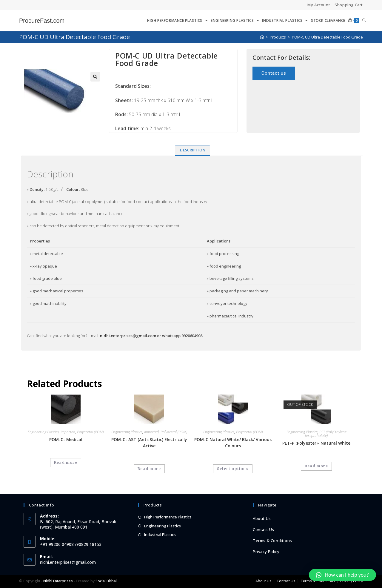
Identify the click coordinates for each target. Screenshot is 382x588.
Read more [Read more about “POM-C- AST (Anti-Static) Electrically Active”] (149, 469)
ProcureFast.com (42, 21)
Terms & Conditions (272, 541)
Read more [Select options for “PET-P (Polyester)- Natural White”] (316, 466)
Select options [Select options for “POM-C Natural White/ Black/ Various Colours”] (233, 469)
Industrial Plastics (160, 535)
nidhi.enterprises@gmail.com (128, 336)
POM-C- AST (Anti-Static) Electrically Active (149, 443)
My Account (319, 5)
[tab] (192, 150)
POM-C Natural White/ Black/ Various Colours (233, 443)
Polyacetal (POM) (90, 432)
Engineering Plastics (43, 432)
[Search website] (364, 21)
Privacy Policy (266, 552)
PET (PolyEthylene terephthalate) (326, 434)
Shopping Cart (349, 5)
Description (192, 150)
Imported (68, 432)
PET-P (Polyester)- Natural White (316, 443)
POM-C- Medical (66, 439)
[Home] (262, 37)
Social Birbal (106, 581)
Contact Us (264, 529)
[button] (274, 73)
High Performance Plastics (168, 517)
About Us (262, 518)
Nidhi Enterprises (58, 581)
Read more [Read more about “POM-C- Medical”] (66, 462)
